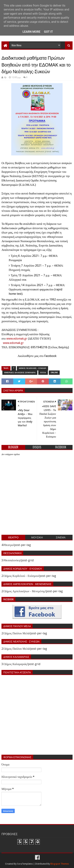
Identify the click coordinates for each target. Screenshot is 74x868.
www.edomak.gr (17, 339)
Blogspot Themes (60, 864)
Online (54, 373)
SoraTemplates (25, 864)
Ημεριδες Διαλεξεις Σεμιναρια (20, 373)
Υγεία (43, 373)
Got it (48, 32)
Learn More (31, 32)
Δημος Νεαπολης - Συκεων (32, 368)
